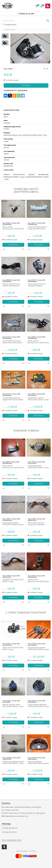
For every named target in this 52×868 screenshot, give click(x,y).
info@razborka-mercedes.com (16, 816)
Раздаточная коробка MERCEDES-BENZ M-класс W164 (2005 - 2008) (39, 649)
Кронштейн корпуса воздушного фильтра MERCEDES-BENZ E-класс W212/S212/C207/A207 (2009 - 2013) (38, 524)
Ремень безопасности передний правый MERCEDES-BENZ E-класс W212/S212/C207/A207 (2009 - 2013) (38, 285)
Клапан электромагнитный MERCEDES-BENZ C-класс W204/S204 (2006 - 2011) (13, 763)
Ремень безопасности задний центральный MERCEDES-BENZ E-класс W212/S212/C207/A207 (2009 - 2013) (13, 285)
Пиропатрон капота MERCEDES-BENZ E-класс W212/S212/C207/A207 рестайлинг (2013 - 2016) (38, 399)
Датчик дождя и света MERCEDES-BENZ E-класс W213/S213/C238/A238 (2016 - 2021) (13, 706)
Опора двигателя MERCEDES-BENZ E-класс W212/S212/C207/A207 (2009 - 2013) (38, 467)
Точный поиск (9, 25)
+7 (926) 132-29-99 (9, 832)
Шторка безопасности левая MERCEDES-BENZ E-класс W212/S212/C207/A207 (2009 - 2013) (12, 342)
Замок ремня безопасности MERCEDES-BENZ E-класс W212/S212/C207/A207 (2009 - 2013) (13, 228)
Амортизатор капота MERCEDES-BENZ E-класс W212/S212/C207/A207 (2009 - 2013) (13, 524)
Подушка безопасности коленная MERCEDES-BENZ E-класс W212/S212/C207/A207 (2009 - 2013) (37, 228)
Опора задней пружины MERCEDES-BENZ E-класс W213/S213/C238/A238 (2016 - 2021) (39, 706)
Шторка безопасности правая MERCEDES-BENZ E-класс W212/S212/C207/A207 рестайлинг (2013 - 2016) (13, 399)
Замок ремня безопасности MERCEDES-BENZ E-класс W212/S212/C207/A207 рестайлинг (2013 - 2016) (39, 342)
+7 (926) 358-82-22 (9, 828)
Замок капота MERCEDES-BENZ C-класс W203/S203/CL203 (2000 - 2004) (13, 649)
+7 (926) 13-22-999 (26, 14)
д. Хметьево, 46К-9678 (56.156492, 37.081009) (22, 807)
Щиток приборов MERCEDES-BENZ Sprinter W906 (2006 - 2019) (38, 763)
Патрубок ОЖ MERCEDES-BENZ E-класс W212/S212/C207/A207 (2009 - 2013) (13, 581)
